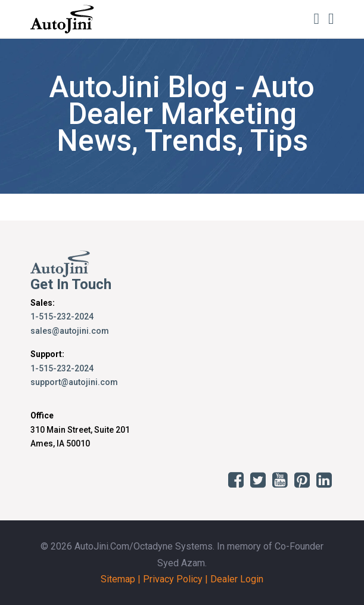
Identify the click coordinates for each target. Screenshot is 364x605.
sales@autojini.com (70, 331)
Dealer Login (237, 579)
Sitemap (118, 579)
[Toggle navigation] (331, 18)
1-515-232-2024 (62, 317)
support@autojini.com (74, 382)
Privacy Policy (173, 579)
